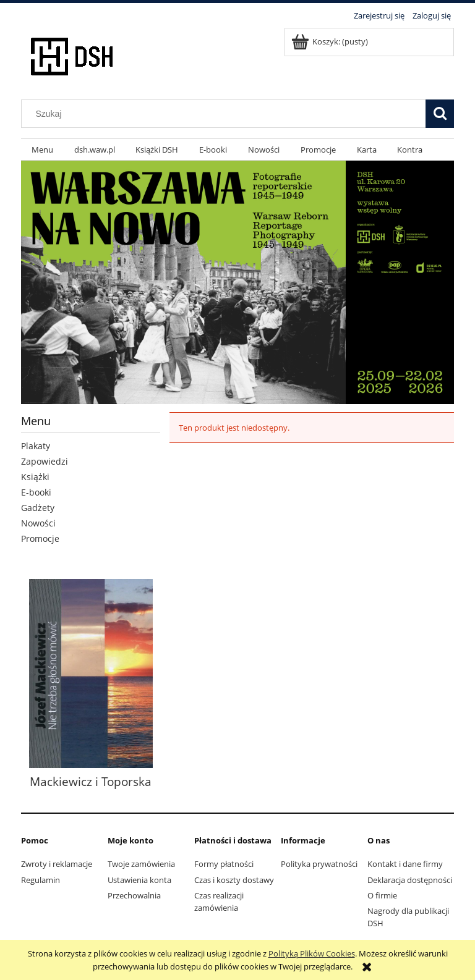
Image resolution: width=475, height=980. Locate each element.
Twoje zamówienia (141, 864)
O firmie (382, 895)
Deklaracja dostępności (410, 880)
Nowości (38, 523)
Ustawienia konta (139, 880)
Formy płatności (224, 864)
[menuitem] (42, 150)
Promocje (40, 539)
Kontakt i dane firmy (405, 864)
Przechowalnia (134, 895)
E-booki (36, 492)
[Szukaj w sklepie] (226, 114)
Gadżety (38, 508)
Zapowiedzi (45, 461)
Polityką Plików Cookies (312, 953)
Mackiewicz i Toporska (91, 781)
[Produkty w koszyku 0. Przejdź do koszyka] (331, 41)
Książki (35, 477)
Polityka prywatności (319, 864)
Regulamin (41, 880)
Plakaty (36, 446)
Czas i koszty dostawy (234, 880)
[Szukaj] (440, 114)
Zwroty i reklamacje (57, 864)
